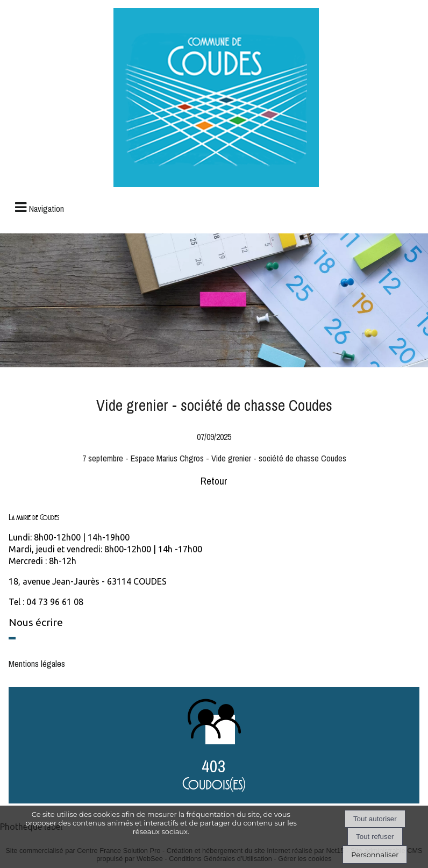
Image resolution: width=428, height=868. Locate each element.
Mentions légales (37, 664)
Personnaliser (375, 855)
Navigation (47, 209)
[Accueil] (216, 99)
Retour (214, 481)
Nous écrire (36, 622)
